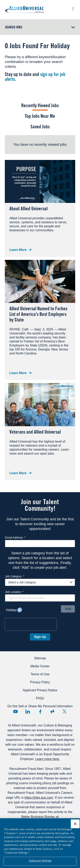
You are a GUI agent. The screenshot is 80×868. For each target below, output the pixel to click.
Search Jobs (14, 28)
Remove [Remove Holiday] (20, 610)
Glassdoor (52, 711)
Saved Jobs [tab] (40, 127)
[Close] (75, 825)
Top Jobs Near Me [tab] (40, 117)
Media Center (40, 666)
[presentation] (31, 624)
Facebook (40, 711)
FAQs (40, 698)
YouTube (15, 711)
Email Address (15, 538)
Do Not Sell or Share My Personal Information (40, 706)
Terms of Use (40, 674)
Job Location (14, 592)
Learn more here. (48, 759)
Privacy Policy (40, 682)
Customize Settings (40, 863)
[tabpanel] (40, 145)
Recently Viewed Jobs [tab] (40, 106)
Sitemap (40, 658)
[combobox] (40, 598)
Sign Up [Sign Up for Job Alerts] (40, 637)
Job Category (15, 576)
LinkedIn (28, 711)
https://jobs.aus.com (39, 798)
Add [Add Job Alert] (68, 609)
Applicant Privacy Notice (40, 690)
